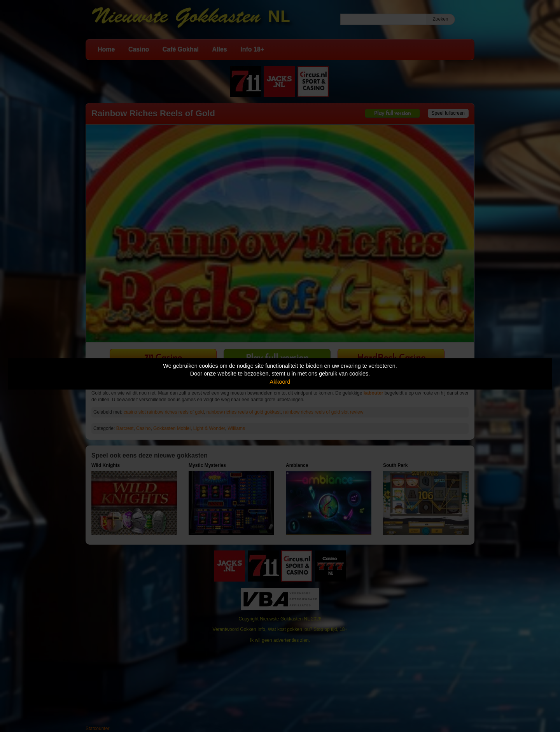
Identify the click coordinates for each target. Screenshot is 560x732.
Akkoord (280, 382)
